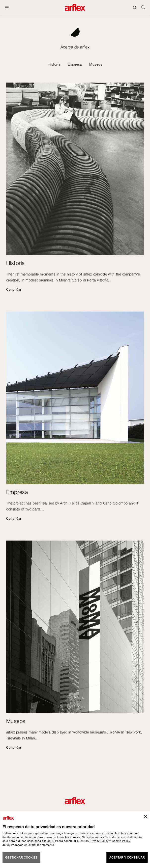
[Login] (135, 7)
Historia (54, 64)
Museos (96, 64)
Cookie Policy (121, 841)
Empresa (75, 64)
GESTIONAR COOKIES (21, 858)
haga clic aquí (44, 841)
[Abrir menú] (7, 7)
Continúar (14, 290)
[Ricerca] (143, 7)
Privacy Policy (99, 841)
